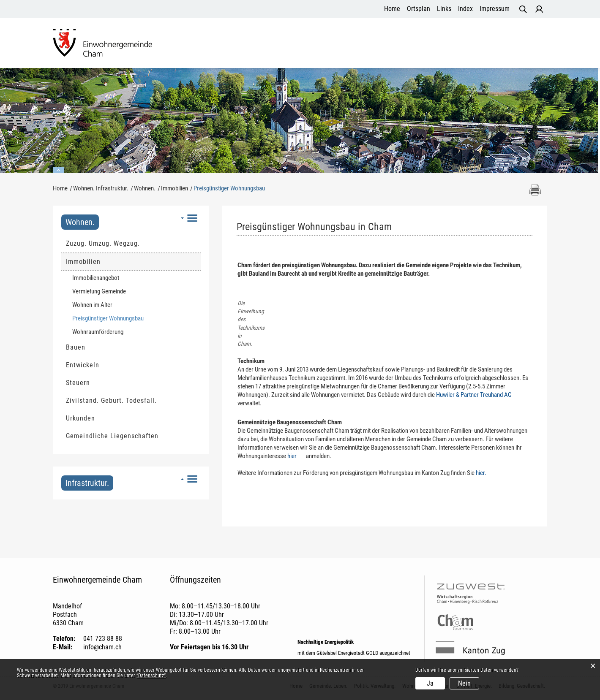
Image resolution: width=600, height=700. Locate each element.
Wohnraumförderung (98, 332)
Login (539, 9)
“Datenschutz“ (151, 676)
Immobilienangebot (96, 278)
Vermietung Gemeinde (99, 291)
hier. (485, 473)
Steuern (78, 383)
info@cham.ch (102, 647)
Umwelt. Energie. (435, 44)
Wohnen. (80, 222)
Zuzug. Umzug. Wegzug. (103, 243)
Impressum (495, 9)
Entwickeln (83, 365)
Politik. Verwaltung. (286, 44)
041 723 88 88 (103, 639)
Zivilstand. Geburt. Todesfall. (111, 400)
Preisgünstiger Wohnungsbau (124, 318)
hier (296, 456)
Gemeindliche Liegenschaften (112, 436)
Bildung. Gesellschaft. (507, 44)
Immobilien (83, 262)
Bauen (76, 347)
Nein (464, 683)
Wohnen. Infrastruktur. (363, 44)
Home (392, 9)
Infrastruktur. (87, 483)
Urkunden (80, 418)
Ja (430, 683)
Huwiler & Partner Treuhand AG (478, 395)
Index (465, 9)
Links (444, 9)
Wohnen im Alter (92, 305)
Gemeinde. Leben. (216, 44)
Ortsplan (419, 9)
